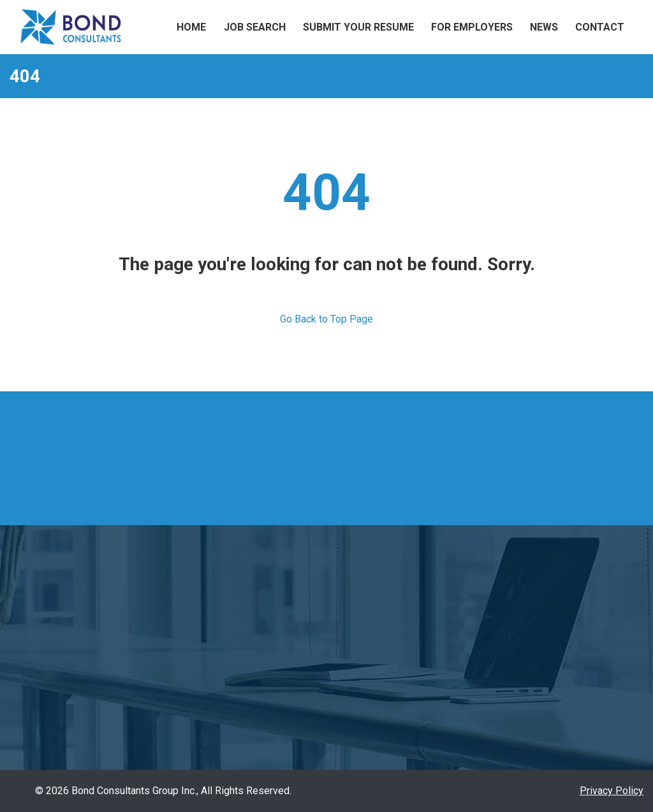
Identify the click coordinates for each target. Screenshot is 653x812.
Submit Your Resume (358, 27)
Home (191, 27)
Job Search (255, 27)
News (544, 27)
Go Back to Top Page (326, 319)
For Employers (472, 27)
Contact (600, 27)
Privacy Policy (612, 791)
